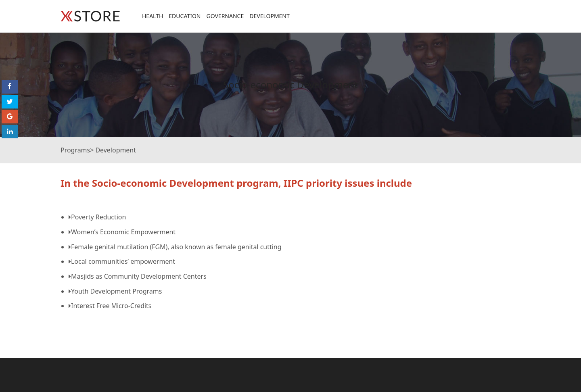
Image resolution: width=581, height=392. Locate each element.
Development (270, 16)
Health (153, 16)
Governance (225, 16)
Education (185, 16)
